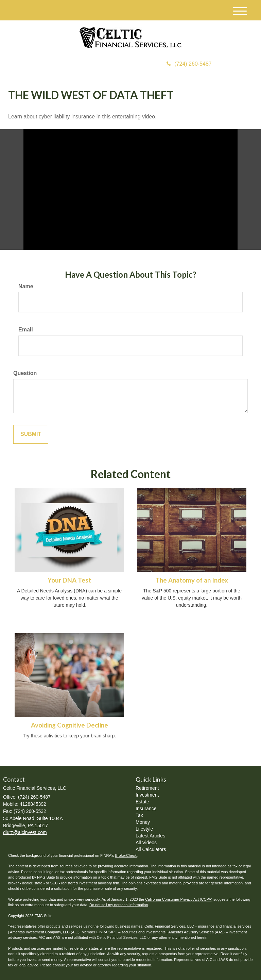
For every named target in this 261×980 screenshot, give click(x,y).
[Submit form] (31, 434)
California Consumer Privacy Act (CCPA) (179, 899)
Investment (147, 795)
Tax (139, 815)
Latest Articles (150, 836)
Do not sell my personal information (119, 905)
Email (26, 330)
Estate (142, 802)
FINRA (102, 932)
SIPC (113, 932)
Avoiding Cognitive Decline (69, 725)
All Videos (146, 843)
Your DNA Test (69, 580)
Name (26, 286)
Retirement (147, 788)
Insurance (146, 808)
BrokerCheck (126, 855)
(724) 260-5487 (189, 64)
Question (25, 373)
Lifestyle (144, 829)
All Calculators (151, 849)
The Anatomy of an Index (192, 580)
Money (143, 822)
